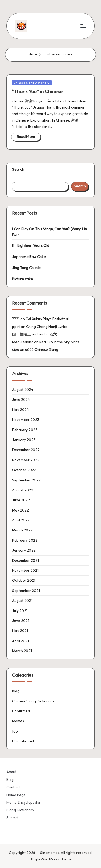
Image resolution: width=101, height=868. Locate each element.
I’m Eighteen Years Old (31, 245)
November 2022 (26, 460)
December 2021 (25, 560)
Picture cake (22, 279)
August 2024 (23, 390)
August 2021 (22, 601)
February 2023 (25, 430)
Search (18, 169)
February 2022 (25, 540)
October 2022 (24, 470)
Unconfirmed (23, 741)
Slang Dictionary (20, 810)
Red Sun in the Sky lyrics (59, 342)
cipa (16, 349)
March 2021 (22, 651)
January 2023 (24, 440)
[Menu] (83, 26)
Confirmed (21, 711)
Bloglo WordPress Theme (51, 859)
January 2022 (24, 550)
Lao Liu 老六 (47, 334)
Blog (16, 691)
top (15, 731)
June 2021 (21, 621)
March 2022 (22, 530)
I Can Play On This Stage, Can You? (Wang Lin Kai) (50, 232)
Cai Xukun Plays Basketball (48, 319)
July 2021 (20, 611)
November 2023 (26, 420)
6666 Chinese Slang (42, 349)
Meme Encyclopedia (23, 802)
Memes (18, 721)
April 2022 (21, 520)
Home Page (16, 795)
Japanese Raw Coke (29, 257)
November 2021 (25, 570)
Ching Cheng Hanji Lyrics (47, 327)
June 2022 (21, 500)
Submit (12, 818)
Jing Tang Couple (26, 268)
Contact (13, 787)
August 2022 (23, 490)
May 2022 (20, 510)
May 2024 (20, 410)
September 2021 (26, 591)
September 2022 (26, 480)
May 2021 (20, 631)
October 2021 (24, 580)
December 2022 (26, 450)
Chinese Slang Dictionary (32, 83)
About (11, 772)
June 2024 (21, 399)
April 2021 (20, 641)
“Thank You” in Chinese (37, 91)
